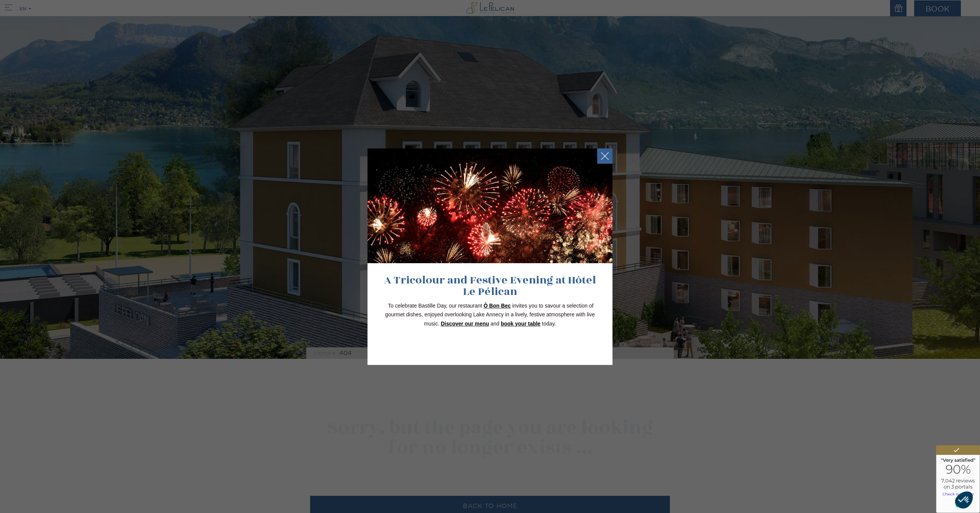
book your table (520, 324)
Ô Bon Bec (497, 306)
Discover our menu (465, 324)
